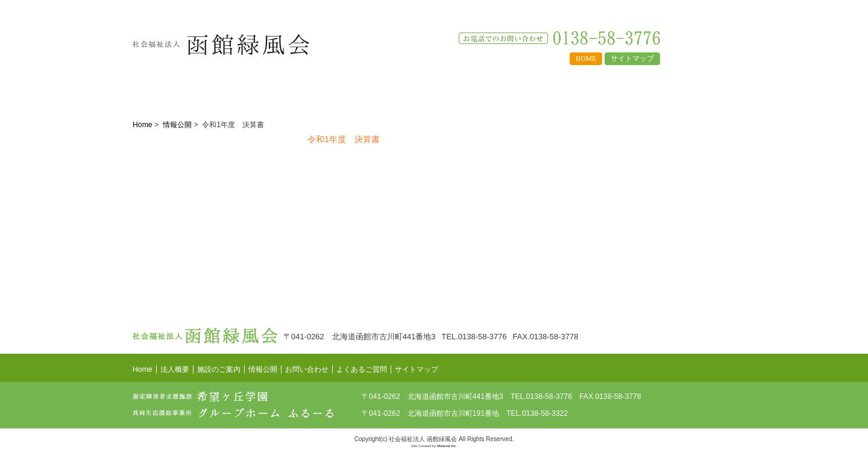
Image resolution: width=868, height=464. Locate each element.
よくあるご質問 (434, 91)
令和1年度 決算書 (344, 139)
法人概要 (176, 91)
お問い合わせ (607, 91)
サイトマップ (632, 58)
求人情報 (520, 91)
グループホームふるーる (660, 192)
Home (143, 125)
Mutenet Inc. (447, 446)
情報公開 (348, 91)
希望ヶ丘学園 (660, 151)
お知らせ (693, 91)
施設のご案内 (262, 91)
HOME (586, 58)
